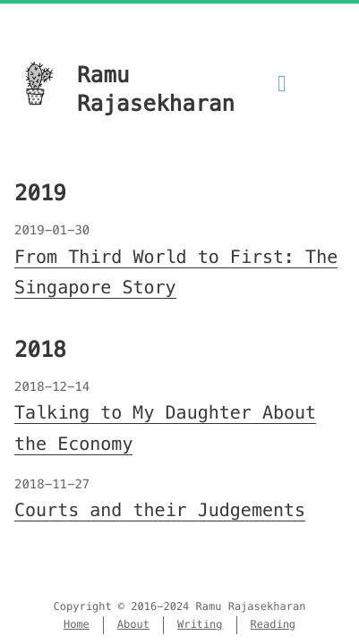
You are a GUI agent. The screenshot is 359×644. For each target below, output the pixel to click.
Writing (200, 625)
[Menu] (282, 94)
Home (77, 625)
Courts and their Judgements (160, 510)
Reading (274, 625)
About (133, 625)
